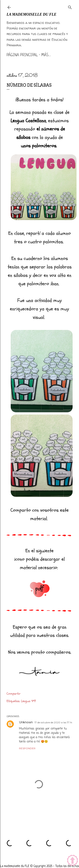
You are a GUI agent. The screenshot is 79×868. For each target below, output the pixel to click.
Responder (27, 748)
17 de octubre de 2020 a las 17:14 (53, 722)
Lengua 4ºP (28, 701)
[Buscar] (70, 7)
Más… (46, 55)
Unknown (26, 722)
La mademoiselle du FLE (32, 14)
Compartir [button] (14, 694)
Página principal (22, 55)
